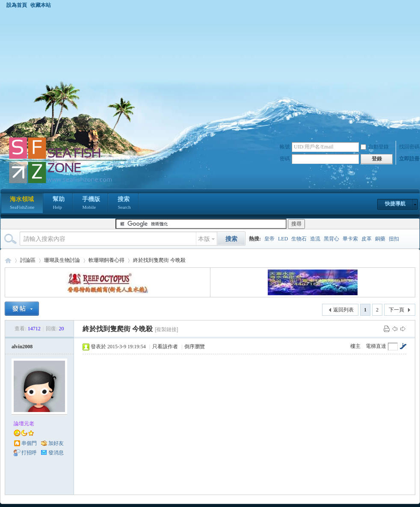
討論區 (28, 260)
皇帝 (269, 239)
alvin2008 (22, 347)
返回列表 (343, 310)
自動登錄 (375, 147)
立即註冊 (409, 159)
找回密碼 (409, 147)
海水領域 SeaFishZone (8, 260)
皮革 (367, 239)
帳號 (285, 147)
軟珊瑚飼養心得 (106, 260)
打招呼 (29, 453)
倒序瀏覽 (195, 347)
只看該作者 (165, 347)
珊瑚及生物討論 (62, 260)
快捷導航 (395, 204)
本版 (204, 239)
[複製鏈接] (167, 329)
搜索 (124, 204)
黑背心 (331, 239)
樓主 (355, 346)
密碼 (285, 159)
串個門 (29, 443)
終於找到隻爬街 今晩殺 (159, 260)
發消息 (56, 453)
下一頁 (396, 310)
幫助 (59, 204)
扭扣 (394, 239)
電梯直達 (376, 346)
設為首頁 (17, 5)
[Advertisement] (210, 72)
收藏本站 (41, 5)
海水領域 (22, 204)
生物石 (299, 239)
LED (283, 239)
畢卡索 (350, 239)
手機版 (91, 204)
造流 (315, 239)
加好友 (56, 443)
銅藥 (380, 239)
